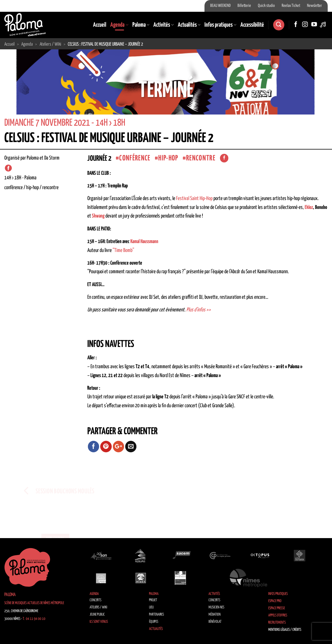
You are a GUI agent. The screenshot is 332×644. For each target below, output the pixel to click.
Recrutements (277, 623)
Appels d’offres (278, 615)
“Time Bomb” (123, 251)
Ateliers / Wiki (98, 607)
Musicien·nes (216, 607)
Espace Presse (277, 608)
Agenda (119, 25)
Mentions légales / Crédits (285, 630)
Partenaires (157, 615)
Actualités (189, 25)
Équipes (154, 622)
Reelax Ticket (291, 6)
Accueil (100, 25)
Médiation (215, 615)
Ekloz (309, 207)
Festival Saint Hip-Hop (194, 199)
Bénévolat (215, 622)
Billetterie (244, 6)
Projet (153, 600)
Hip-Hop (168, 158)
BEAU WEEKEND (220, 6)
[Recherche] (279, 25)
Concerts (95, 600)
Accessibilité (252, 25)
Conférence (135, 158)
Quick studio (266, 6)
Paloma (141, 25)
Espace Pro (275, 601)
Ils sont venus (99, 622)
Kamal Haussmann (144, 242)
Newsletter (314, 6)
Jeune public (97, 615)
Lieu (151, 607)
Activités (164, 25)
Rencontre (201, 158)
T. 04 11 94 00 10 (34, 619)
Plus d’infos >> (199, 310)
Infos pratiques (220, 25)
